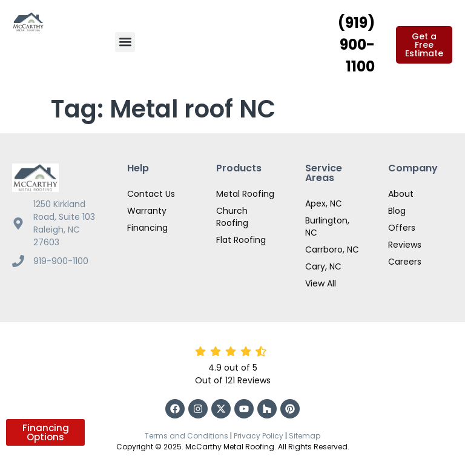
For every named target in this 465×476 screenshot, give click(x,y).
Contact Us (151, 194)
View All (321, 283)
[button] (125, 42)
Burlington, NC (327, 226)
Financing (147, 228)
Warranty (147, 211)
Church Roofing (232, 217)
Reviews (405, 245)
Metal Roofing (245, 194)
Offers (402, 228)
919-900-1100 (61, 261)
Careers (405, 262)
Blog (397, 211)
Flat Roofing (241, 240)
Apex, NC (324, 203)
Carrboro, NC (332, 250)
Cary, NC (323, 266)
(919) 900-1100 (356, 45)
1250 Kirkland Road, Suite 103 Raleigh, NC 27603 (64, 223)
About (401, 194)
